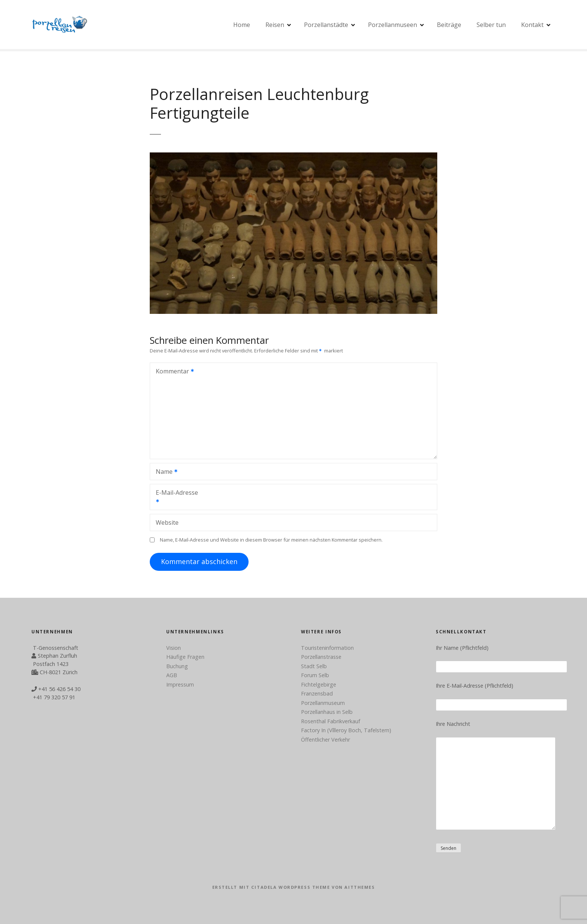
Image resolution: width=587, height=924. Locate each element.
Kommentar (172, 372)
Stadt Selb (314, 666)
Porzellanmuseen (393, 25)
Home (242, 25)
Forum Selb (315, 675)
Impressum (180, 684)
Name (164, 472)
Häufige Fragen (185, 657)
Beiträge (449, 25)
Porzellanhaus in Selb (327, 712)
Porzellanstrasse (321, 657)
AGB (172, 675)
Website (167, 522)
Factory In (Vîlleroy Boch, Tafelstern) (346, 730)
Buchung (177, 666)
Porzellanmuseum (323, 703)
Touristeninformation (327, 648)
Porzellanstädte (326, 25)
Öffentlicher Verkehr (326, 740)
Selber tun (491, 25)
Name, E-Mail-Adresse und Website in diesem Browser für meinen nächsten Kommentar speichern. (271, 540)
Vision (174, 648)
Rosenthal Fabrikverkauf (331, 721)
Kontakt (532, 25)
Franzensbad (317, 693)
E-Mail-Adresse (174, 498)
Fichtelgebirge (319, 684)
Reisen (275, 25)
